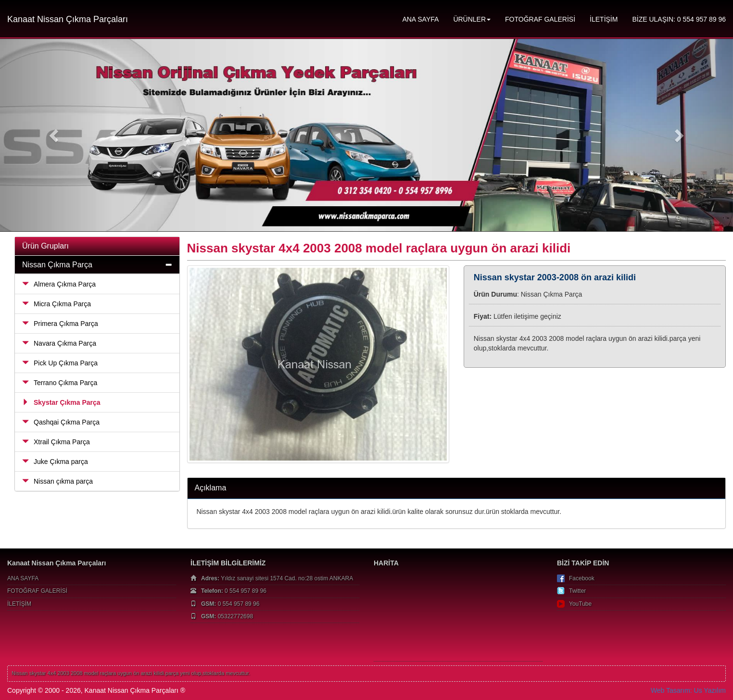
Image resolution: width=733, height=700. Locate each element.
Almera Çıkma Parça (59, 284)
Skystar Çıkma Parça (61, 402)
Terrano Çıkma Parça (60, 383)
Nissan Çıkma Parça (57, 265)
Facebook (582, 578)
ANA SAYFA (420, 19)
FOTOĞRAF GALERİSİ (540, 19)
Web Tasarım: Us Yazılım (688, 690)
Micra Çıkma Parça (57, 304)
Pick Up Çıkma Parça (60, 363)
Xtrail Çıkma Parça (56, 442)
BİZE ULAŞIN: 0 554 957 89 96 (679, 19)
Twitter (577, 591)
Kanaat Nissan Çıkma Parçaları (68, 19)
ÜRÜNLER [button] (472, 19)
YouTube (580, 604)
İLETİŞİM (604, 19)
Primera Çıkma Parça (60, 324)
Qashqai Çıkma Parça (61, 422)
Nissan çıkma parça (57, 481)
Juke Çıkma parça (55, 462)
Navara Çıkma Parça (59, 343)
